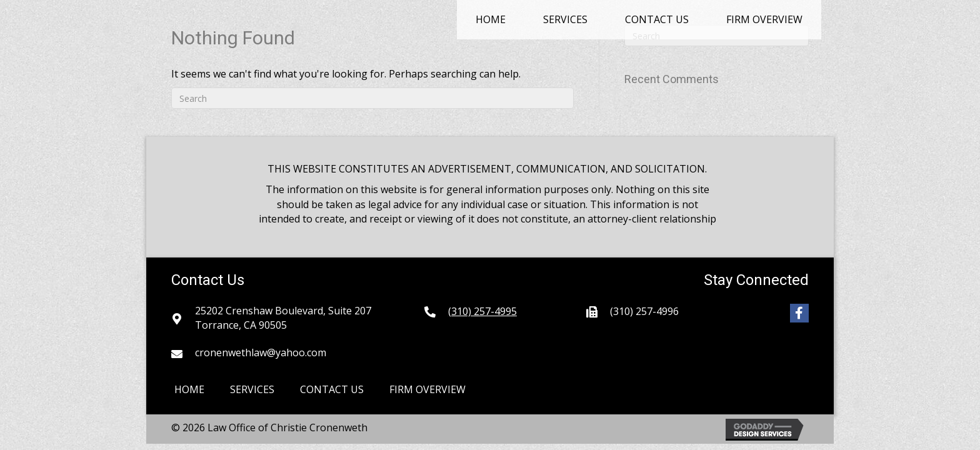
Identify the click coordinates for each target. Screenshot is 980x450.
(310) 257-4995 (482, 311)
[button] (799, 313)
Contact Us (332, 389)
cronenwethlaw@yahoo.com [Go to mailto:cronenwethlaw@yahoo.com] (261, 352)
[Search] (372, 98)
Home (189, 389)
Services (252, 389)
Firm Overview (427, 389)
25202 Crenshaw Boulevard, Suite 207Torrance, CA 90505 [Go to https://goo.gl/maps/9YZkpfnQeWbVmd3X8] (283, 318)
